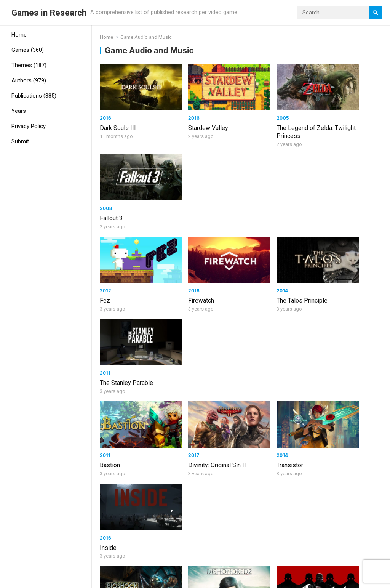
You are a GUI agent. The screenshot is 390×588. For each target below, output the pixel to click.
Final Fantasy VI (193, 428)
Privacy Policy (29, 126)
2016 (105, 109)
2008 (323, 109)
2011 (322, 190)
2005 (250, 109)
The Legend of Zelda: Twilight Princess (273, 123)
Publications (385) (34, 96)
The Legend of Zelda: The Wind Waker (345, 432)
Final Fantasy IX (121, 428)
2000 (106, 418)
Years (19, 111)
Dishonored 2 (190, 347)
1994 (178, 418)
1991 (249, 418)
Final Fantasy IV (265, 428)
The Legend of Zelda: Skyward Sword (128, 513)
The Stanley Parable (343, 200)
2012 (105, 190)
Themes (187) (29, 65)
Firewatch (185, 200)
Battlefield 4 (333, 347)
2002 (323, 418)
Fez (105, 200)
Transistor (257, 273)
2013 (322, 337)
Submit (20, 141)
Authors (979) (29, 80)
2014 (250, 190)
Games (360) (28, 50)
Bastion (110, 273)
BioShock (112, 347)
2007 (106, 337)
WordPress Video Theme (110, 580)
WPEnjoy (158, 580)
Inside (325, 273)
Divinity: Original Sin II (201, 273)
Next (256, 549)
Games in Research (49, 13)
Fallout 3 (328, 119)
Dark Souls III (118, 119)
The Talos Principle (270, 200)
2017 (178, 263)
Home (19, 35)
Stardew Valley (192, 119)
